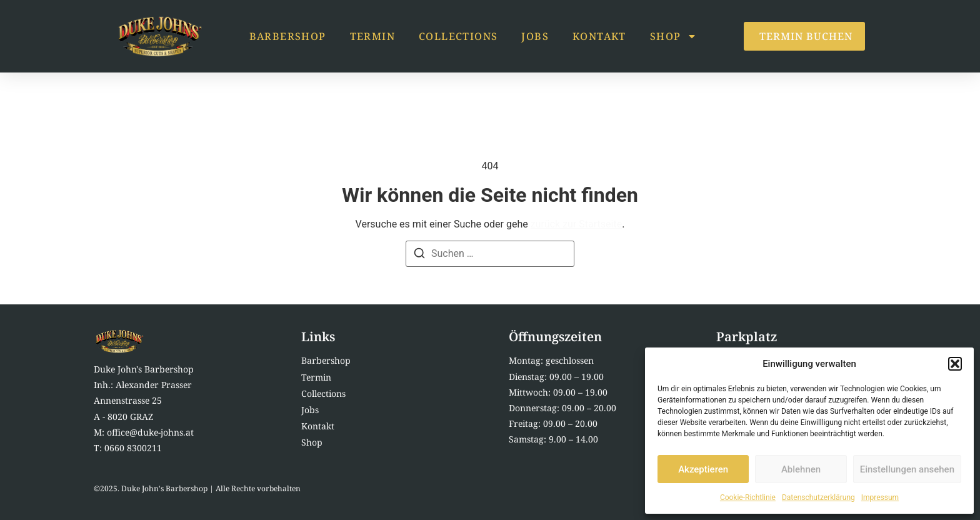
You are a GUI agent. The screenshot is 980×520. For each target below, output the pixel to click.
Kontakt (599, 36)
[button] (955, 364)
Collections (458, 36)
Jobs (535, 36)
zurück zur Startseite (576, 224)
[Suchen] (419, 255)
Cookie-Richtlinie (748, 497)
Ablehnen (801, 469)
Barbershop (288, 36)
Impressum (880, 497)
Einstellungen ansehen (907, 469)
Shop (674, 36)
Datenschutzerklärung (818, 497)
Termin (372, 36)
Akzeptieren (703, 469)
